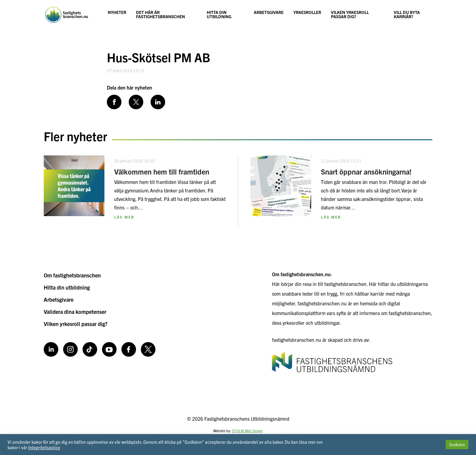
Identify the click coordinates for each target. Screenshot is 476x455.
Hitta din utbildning (219, 14)
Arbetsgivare (269, 12)
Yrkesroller (307, 12)
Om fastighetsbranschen (72, 275)
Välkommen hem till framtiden (162, 171)
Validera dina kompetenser (75, 312)
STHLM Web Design (247, 431)
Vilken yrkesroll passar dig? (350, 14)
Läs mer (124, 217)
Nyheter (117, 12)
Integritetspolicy (44, 447)
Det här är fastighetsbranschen (160, 14)
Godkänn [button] (457, 445)
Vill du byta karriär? (407, 14)
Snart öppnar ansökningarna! (366, 171)
